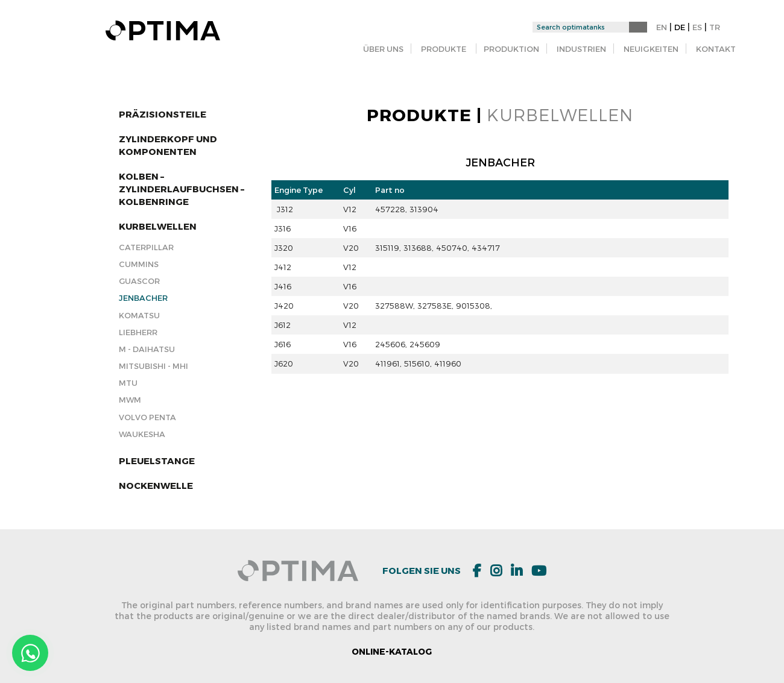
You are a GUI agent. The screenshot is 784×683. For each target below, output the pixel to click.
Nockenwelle (156, 485)
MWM (130, 400)
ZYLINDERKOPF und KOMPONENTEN (168, 145)
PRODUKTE (444, 49)
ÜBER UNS (383, 49)
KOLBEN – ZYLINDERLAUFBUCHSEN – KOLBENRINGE (182, 189)
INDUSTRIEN (581, 49)
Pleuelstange (157, 461)
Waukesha (142, 434)
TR (715, 27)
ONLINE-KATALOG (392, 651)
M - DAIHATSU (147, 349)
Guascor (139, 281)
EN (662, 27)
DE (680, 27)
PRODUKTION (511, 49)
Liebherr (138, 332)
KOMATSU (139, 315)
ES (697, 27)
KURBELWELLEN (158, 226)
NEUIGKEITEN (651, 49)
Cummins (139, 264)
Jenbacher (143, 298)
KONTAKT (716, 49)
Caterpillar (146, 247)
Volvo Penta (147, 417)
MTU (128, 383)
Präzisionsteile (163, 114)
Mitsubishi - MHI (153, 366)
